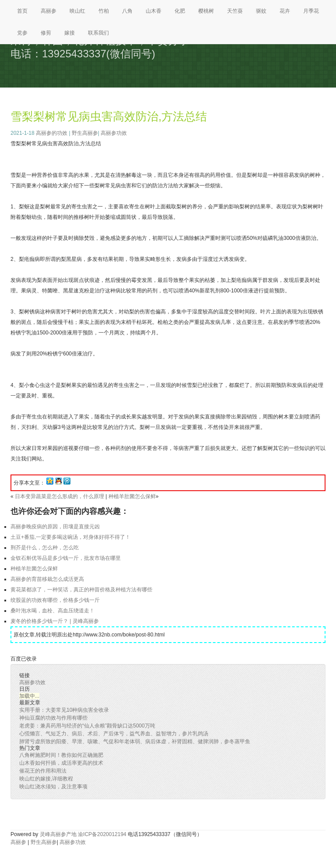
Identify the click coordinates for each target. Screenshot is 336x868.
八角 (127, 11)
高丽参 (49, 11)
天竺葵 (235, 11)
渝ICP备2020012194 (102, 834)
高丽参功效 (114, 133)
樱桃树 (206, 11)
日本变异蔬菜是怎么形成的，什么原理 (59, 496)
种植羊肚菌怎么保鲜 (132, 496)
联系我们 (98, 33)
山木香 (154, 11)
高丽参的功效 (52, 133)
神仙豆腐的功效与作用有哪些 (53, 718)
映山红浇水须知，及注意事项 (53, 787)
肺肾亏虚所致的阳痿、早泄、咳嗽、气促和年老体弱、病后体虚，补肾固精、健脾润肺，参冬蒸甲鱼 (135, 741)
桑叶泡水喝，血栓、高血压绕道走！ (52, 611)
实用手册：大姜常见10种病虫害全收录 (64, 710)
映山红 (77, 11)
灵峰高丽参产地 (58, 834)
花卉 (285, 11)
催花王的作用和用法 (43, 771)
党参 (22, 33)
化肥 (180, 11)
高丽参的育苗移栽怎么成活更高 (47, 579)
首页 (22, 11)
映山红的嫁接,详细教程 (46, 779)
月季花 (311, 11)
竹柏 (104, 11)
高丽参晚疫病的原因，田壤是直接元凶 (55, 527)
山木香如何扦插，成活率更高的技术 (61, 763)
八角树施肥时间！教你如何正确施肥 (61, 755)
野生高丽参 (85, 133)
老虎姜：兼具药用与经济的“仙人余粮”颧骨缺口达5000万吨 (87, 726)
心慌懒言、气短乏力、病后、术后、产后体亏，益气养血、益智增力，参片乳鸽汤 (114, 734)
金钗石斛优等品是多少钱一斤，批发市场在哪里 (66, 558)
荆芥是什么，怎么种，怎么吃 (45, 548)
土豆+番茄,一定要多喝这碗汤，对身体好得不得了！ (70, 537)
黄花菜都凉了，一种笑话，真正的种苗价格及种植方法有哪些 (81, 590)
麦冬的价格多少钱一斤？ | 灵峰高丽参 (55, 621)
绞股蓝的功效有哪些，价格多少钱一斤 (55, 600)
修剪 (46, 33)
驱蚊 (261, 11)
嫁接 (70, 33)
